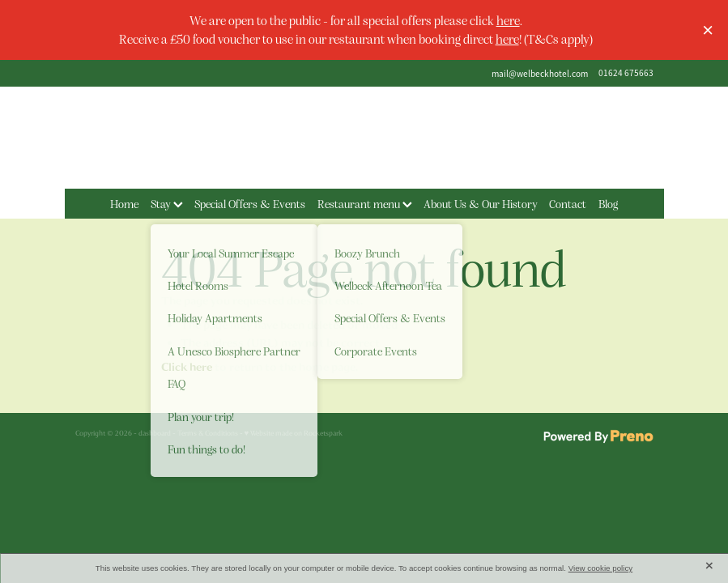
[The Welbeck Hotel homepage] (364, 138)
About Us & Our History (481, 203)
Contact (568, 203)
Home (124, 203)
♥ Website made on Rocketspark (294, 433)
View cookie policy (601, 568)
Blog (608, 203)
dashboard (155, 433)
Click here (187, 367)
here (508, 20)
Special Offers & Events (250, 203)
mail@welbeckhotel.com (540, 73)
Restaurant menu (365, 203)
